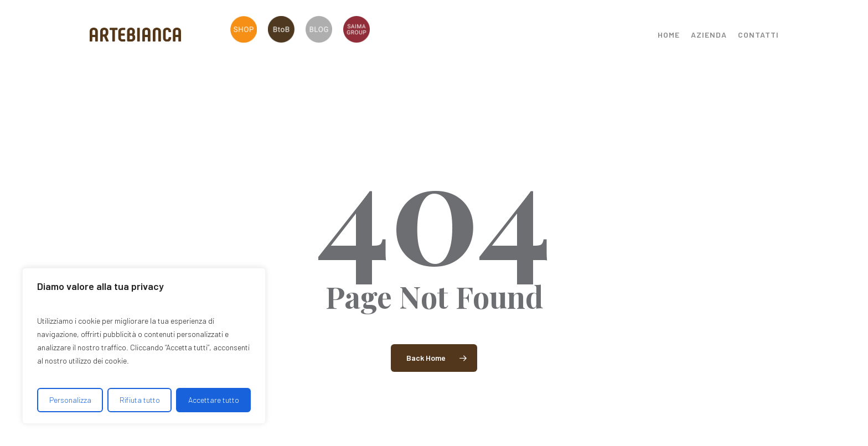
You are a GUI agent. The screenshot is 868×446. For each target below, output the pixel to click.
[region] (144, 346)
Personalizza (70, 400)
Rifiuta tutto (140, 400)
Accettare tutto (214, 400)
